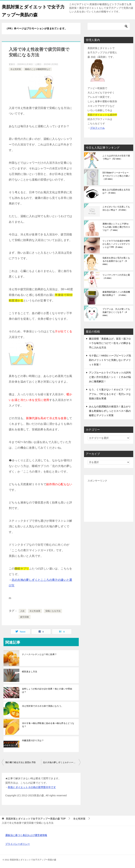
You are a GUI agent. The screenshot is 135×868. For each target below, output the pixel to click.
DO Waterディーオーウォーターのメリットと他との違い (116, 176)
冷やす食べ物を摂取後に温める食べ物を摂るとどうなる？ (48, 725)
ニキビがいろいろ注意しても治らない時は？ (116, 208)
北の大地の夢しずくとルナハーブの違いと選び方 (62, 762)
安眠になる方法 (53, 611)
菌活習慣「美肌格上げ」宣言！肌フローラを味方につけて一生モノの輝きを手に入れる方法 (110, 343)
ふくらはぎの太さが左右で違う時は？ (116, 157)
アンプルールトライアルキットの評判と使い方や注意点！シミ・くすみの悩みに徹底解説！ (110, 377)
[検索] (109, 26)
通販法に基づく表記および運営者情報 (26, 835)
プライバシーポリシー (18, 844)
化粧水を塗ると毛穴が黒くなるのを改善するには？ (116, 261)
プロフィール (97, 128)
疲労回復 (25, 617)
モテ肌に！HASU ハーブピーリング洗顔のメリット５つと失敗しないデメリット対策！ (110, 360)
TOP (36, 819)
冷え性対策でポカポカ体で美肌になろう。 (43, 706)
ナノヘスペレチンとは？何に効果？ (39, 654)
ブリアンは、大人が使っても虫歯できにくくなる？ (116, 312)
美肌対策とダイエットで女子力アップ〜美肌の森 (31, 10)
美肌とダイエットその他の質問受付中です (32, 787)
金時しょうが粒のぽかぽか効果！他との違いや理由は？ (47, 690)
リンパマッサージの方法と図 (116, 277)
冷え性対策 (16, 69)
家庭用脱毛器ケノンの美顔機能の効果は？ (116, 294)
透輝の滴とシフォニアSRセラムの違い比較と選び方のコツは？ (116, 227)
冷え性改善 (35, 611)
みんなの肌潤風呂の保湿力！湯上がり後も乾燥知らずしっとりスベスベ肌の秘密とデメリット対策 (110, 411)
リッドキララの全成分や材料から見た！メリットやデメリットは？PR (116, 244)
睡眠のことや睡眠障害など (38, 69)
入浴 (22, 611)
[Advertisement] (109, 501)
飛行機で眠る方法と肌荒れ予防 (21, 762)
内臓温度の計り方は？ (33, 740)
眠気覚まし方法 (30, 672)
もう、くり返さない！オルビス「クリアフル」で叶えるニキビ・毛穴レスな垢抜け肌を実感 (110, 394)
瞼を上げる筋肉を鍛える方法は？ (116, 191)
